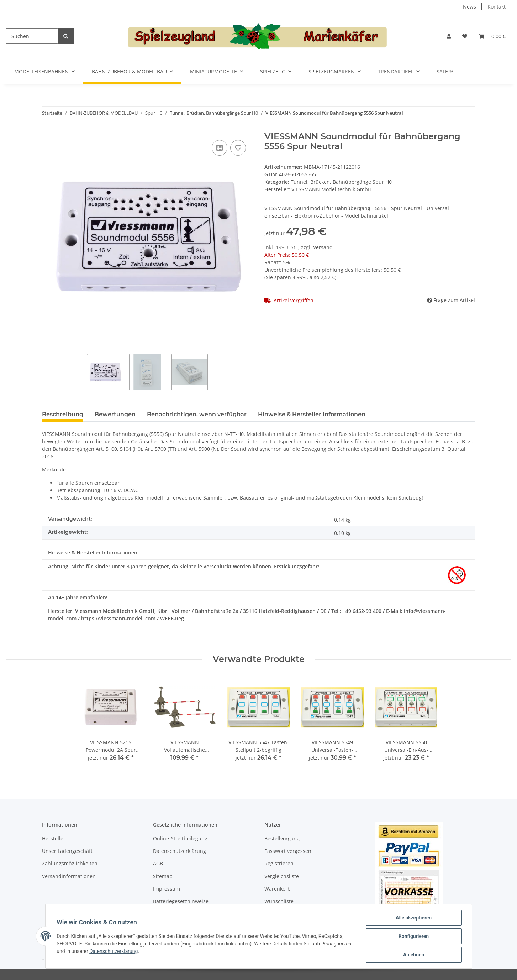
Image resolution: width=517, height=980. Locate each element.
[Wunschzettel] (465, 36)
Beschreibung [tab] (63, 414)
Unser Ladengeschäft (67, 851)
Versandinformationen (69, 876)
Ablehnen (414, 955)
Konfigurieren (414, 936)
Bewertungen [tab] (115, 414)
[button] (449, 36)
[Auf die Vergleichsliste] (220, 148)
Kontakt (497, 7)
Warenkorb (278, 889)
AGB (158, 863)
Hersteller (54, 838)
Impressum (167, 889)
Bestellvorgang (282, 838)
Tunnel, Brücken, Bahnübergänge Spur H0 (341, 182)
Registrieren (279, 863)
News (469, 7)
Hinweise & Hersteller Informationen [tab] (312, 414)
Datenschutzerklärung (180, 851)
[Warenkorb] (492, 36)
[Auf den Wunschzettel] (238, 148)
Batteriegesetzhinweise (181, 901)
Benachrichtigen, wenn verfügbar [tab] (197, 414)
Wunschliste (279, 901)
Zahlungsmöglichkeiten (70, 863)
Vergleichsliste (282, 876)
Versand (323, 247)
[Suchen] (32, 36)
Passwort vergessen (288, 851)
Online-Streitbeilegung (180, 838)
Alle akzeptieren (414, 918)
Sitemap (163, 876)
